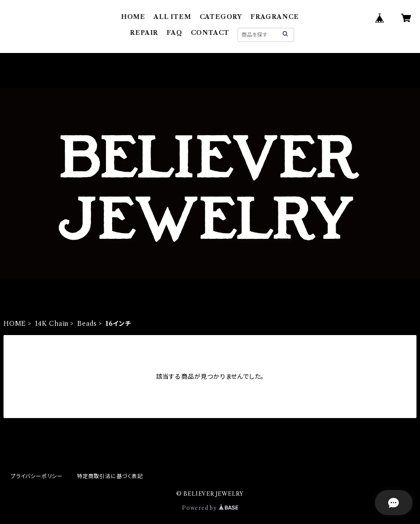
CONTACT (210, 33)
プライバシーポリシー (37, 476)
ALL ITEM (172, 17)
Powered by (210, 508)
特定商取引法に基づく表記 (110, 476)
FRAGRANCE (275, 17)
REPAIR (144, 33)
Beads (87, 324)
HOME (133, 17)
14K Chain (52, 324)
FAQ (174, 33)
